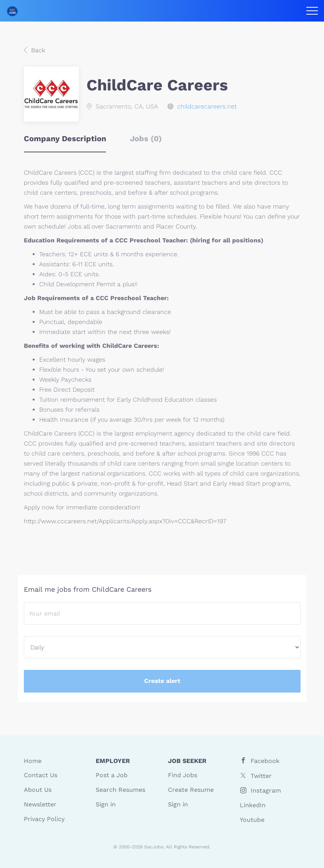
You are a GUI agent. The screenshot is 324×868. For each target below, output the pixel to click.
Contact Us (41, 775)
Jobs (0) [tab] (146, 139)
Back (37, 50)
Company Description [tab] (65, 139)
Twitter (261, 776)
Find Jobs (183, 775)
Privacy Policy (44, 819)
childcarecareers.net (207, 106)
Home (33, 761)
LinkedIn (253, 805)
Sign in (106, 804)
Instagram (266, 790)
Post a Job (112, 775)
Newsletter (40, 804)
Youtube (252, 820)
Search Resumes (120, 790)
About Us (38, 790)
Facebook (265, 761)
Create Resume (191, 790)
